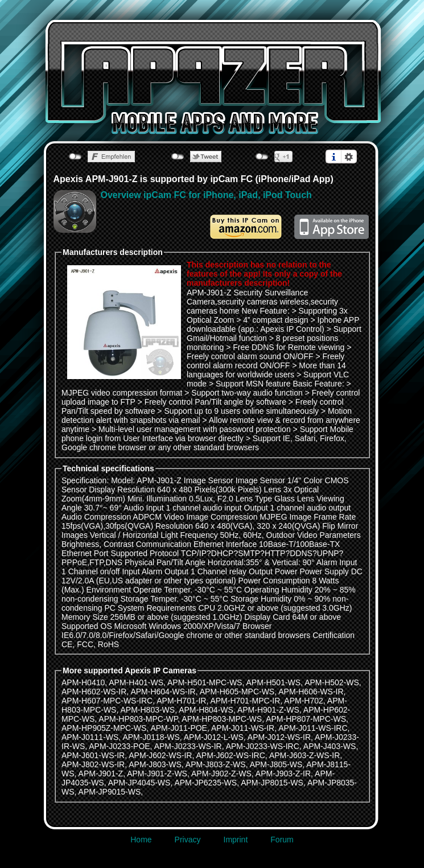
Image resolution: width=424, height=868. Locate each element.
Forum (282, 840)
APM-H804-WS (206, 710)
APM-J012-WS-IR (279, 737)
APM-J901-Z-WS (157, 774)
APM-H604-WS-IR (163, 692)
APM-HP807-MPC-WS (306, 719)
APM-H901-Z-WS (268, 710)
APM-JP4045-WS (139, 783)
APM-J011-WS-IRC (313, 728)
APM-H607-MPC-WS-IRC (107, 701)
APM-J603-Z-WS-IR (304, 755)
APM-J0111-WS (90, 737)
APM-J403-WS (330, 746)
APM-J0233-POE (119, 746)
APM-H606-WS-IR (311, 692)
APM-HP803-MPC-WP (138, 719)
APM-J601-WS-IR (93, 755)
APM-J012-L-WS (214, 737)
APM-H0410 (83, 682)
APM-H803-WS (147, 710)
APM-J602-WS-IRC (231, 755)
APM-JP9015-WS (110, 792)
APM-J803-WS (155, 764)
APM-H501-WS (273, 682)
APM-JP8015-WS (272, 783)
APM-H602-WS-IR (94, 692)
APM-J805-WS (276, 764)
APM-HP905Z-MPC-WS (104, 728)
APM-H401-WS (136, 682)
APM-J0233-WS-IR (188, 746)
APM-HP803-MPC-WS (222, 719)
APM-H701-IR (181, 701)
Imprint (236, 840)
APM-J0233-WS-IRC (263, 746)
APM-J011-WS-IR (243, 728)
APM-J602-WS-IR (160, 755)
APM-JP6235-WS (205, 783)
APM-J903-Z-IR (283, 774)
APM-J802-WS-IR (93, 764)
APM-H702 (303, 701)
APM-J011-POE (179, 728)
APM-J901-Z (101, 774)
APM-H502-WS (332, 682)
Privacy (188, 840)
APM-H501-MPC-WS (205, 682)
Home (141, 840)
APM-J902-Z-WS (221, 774)
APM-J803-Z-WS (216, 764)
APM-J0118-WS (151, 737)
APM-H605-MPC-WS (237, 692)
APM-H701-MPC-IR (245, 701)
